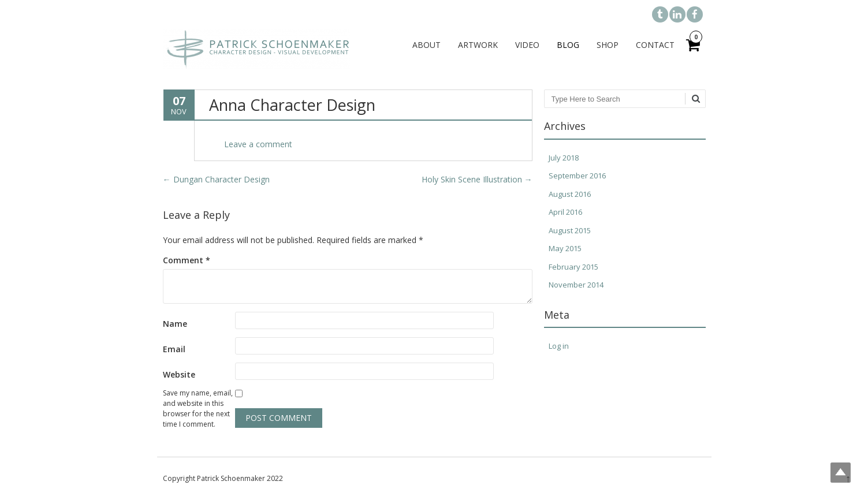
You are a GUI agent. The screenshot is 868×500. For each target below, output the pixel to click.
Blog (568, 45)
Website (179, 374)
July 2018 (564, 158)
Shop (608, 45)
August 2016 (570, 194)
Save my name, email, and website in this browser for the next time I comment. (198, 408)
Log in (559, 346)
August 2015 (570, 230)
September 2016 (577, 176)
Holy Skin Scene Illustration (477, 179)
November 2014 (576, 285)
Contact (655, 45)
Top (841, 473)
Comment (187, 260)
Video (527, 45)
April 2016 (565, 212)
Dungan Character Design (216, 179)
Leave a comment (258, 144)
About (426, 45)
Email (174, 349)
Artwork (478, 45)
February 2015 (573, 267)
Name (175, 324)
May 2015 (565, 248)
